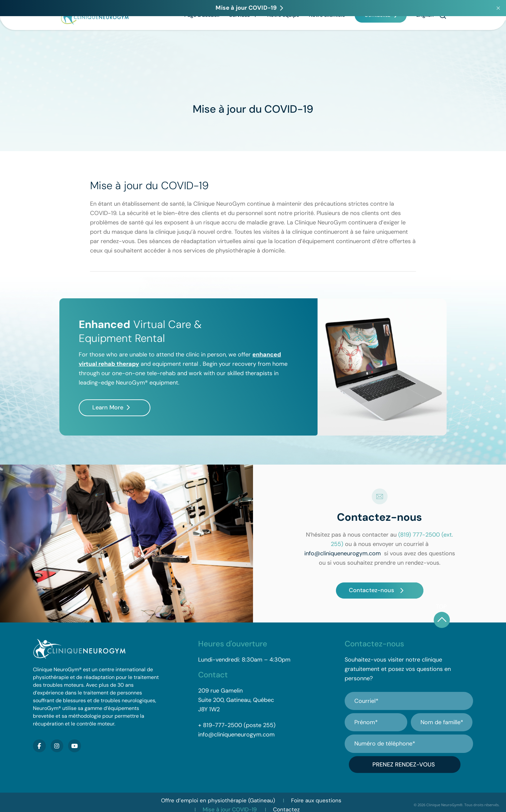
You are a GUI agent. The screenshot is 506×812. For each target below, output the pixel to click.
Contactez (377, 34)
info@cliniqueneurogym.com (343, 553)
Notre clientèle (327, 34)
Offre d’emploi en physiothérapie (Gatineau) (218, 795)
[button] (443, 35)
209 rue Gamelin (220, 691)
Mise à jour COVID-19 (230, 804)
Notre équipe (283, 34)
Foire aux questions (316, 795)
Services (243, 35)
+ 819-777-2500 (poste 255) (237, 725)
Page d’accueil (202, 34)
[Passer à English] (425, 35)
